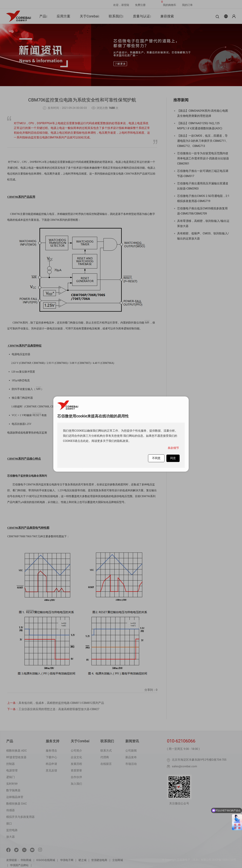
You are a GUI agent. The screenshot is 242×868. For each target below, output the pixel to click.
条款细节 (173, 448)
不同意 (156, 458)
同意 (173, 458)
